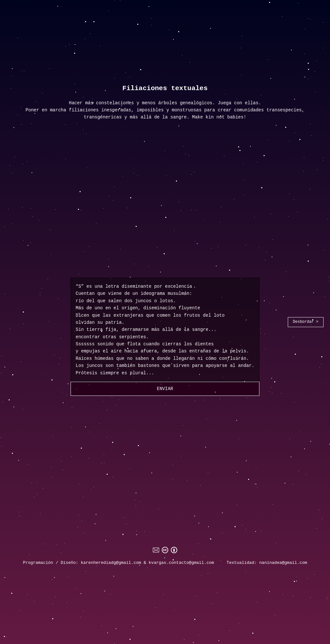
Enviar (165, 389)
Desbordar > (306, 322)
